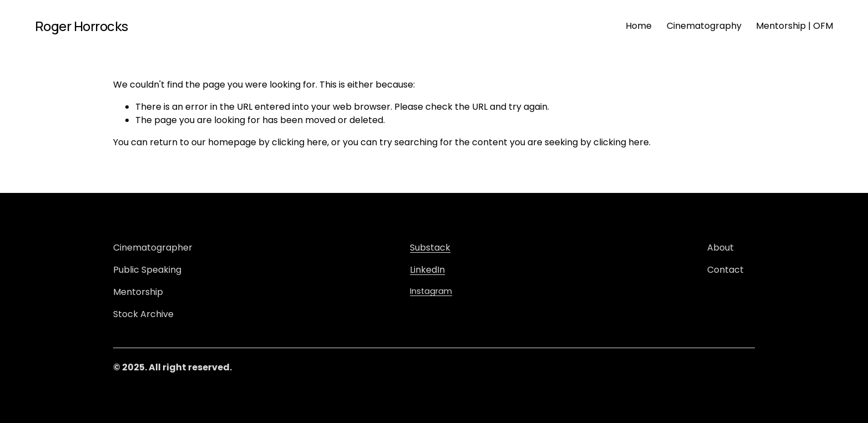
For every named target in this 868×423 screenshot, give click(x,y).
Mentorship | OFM (795, 26)
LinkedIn (427, 270)
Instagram (431, 291)
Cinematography (704, 26)
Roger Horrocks (82, 26)
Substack (430, 248)
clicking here (300, 142)
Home (639, 26)
